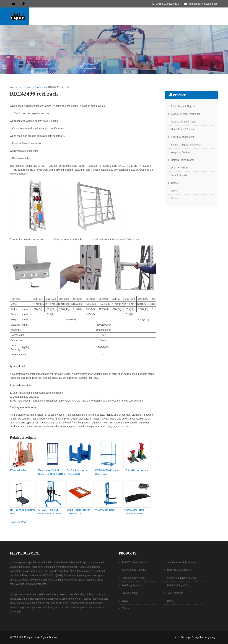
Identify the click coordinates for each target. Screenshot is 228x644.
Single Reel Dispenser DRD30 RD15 (78, 512)
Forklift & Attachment (182, 137)
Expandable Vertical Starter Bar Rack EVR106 (51, 472)
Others (175, 198)
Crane (174, 183)
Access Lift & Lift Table (184, 122)
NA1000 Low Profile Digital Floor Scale (134, 512)
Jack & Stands (179, 175)
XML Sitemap (182, 637)
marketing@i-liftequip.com (204, 4)
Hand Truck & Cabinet (183, 129)
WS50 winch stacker (106, 510)
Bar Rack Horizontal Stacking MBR (77, 472)
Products (40, 87)
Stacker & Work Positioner (186, 114)
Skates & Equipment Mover (186, 145)
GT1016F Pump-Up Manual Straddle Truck (50, 512)
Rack (24, 522)
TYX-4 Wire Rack (19, 470)
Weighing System (181, 152)
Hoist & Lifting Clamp (183, 160)
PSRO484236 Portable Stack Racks (107, 472)
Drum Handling (179, 168)
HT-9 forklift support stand (137, 470)
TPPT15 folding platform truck (22, 512)
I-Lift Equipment (27, 637)
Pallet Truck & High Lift (184, 106)
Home (29, 87)
